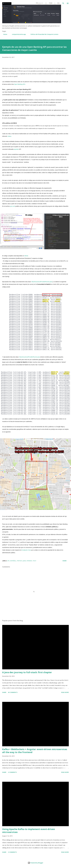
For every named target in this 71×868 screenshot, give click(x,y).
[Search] (63, 3)
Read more (65, 692)
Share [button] (65, 561)
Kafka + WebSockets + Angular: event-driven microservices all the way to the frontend (35, 751)
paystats (16, 149)
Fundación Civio (26, 550)
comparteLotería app (18, 34)
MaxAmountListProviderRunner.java (42, 282)
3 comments (12, 852)
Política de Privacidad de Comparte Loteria (43, 34)
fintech (20, 561)
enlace (9, 136)
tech (34, 561)
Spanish (29, 561)
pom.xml (13, 206)
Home (4, 34)
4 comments (12, 772)
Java (24, 561)
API (8, 561)
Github (26, 256)
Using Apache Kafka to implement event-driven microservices (29, 831)
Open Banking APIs (20, 84)
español (13, 561)
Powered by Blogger (35, 863)
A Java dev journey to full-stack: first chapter (27, 672)
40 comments (13, 692)
